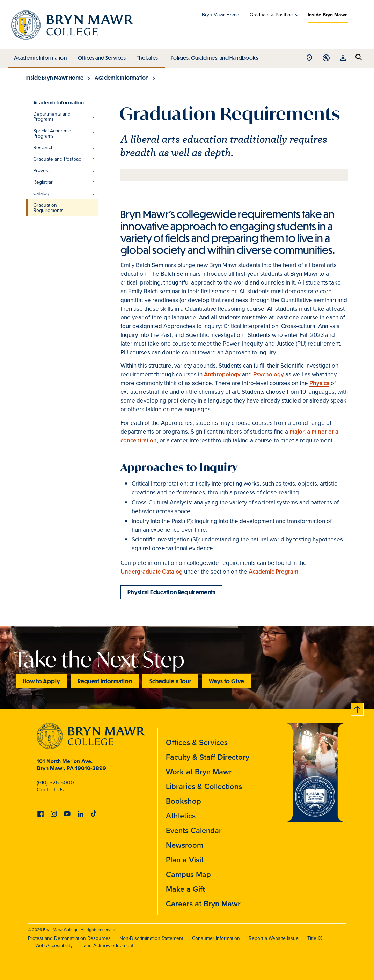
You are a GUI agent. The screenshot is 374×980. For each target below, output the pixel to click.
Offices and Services (101, 56)
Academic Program (273, 572)
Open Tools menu (326, 58)
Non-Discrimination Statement (151, 938)
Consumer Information (216, 938)
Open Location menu (309, 58)
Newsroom (185, 845)
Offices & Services (197, 742)
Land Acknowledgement (107, 946)
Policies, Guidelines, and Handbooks (212, 56)
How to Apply (41, 681)
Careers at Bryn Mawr (203, 904)
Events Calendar (194, 830)
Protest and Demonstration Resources (69, 938)
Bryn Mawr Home (221, 15)
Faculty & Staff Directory (208, 757)
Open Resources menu (343, 58)
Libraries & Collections (204, 786)
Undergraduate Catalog (152, 572)
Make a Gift (185, 889)
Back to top (358, 708)
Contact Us (50, 790)
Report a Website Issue (274, 938)
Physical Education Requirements (171, 592)
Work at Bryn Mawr (199, 772)
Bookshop (184, 801)
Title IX (315, 938)
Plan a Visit (185, 860)
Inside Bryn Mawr (327, 15)
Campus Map (188, 874)
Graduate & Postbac (271, 15)
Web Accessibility (54, 946)
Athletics (181, 816)
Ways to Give (226, 681)
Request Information (105, 681)
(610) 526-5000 (55, 783)
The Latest (146, 56)
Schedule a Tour (170, 681)
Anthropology (222, 374)
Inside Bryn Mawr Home (55, 78)
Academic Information (40, 56)
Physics (319, 383)
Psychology (269, 374)
